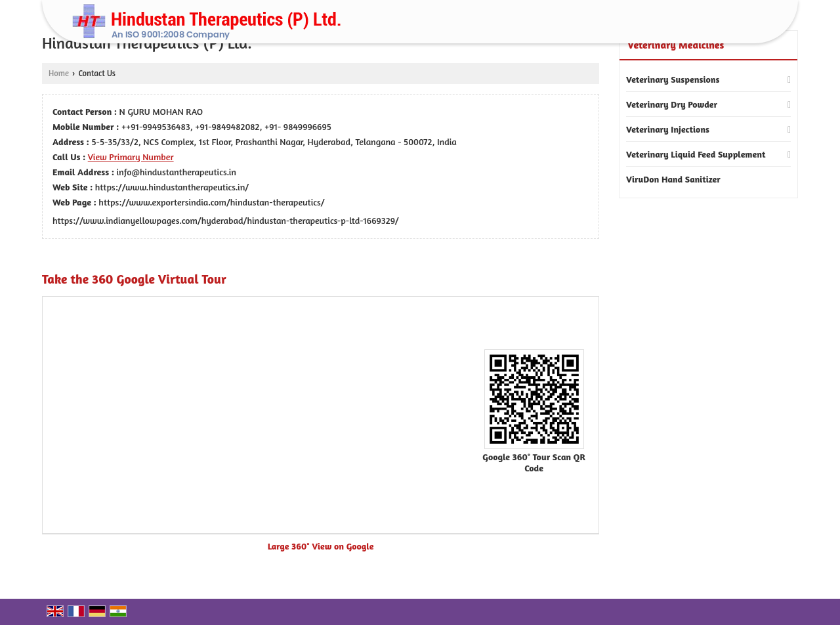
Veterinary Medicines (676, 45)
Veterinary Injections (668, 129)
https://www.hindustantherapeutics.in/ (172, 187)
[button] (131, 157)
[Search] (760, 25)
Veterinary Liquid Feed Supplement (696, 154)
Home (59, 73)
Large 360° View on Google (321, 546)
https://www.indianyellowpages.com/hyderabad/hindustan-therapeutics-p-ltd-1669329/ (226, 220)
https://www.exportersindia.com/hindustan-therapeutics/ (211, 202)
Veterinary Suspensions (673, 79)
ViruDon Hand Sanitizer (673, 179)
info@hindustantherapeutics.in (177, 172)
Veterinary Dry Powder (672, 104)
